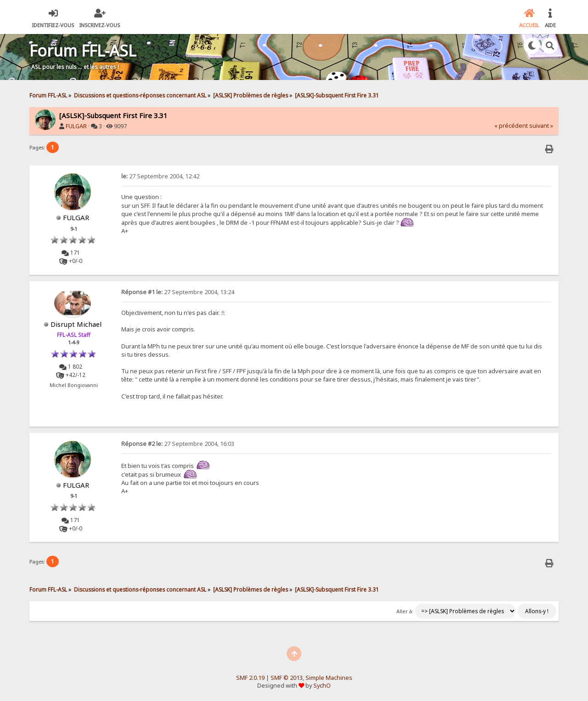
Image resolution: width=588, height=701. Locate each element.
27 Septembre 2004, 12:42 (160, 176)
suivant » (541, 126)
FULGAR (76, 126)
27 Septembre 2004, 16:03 (178, 444)
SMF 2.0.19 (250, 678)
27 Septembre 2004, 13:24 (178, 292)
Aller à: (405, 611)
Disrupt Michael (76, 324)
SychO (322, 686)
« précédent (511, 126)
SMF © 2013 (287, 678)
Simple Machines (329, 678)
